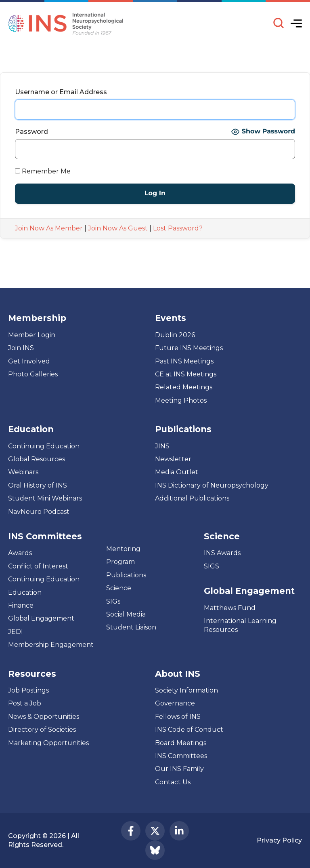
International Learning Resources (240, 625)
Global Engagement (41, 618)
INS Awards (222, 553)
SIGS (212, 566)
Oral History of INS (38, 485)
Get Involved (29, 361)
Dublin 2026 (175, 335)
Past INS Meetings (184, 361)
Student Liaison (131, 627)
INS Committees (45, 536)
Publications (126, 575)
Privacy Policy (279, 840)
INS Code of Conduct (189, 730)
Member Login (32, 335)
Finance (21, 605)
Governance (175, 703)
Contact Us (173, 782)
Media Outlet (177, 472)
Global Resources (37, 459)
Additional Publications (192, 498)
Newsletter (173, 459)
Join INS (21, 348)
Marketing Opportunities (48, 743)
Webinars (23, 472)
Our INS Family (179, 769)
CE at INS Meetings (186, 374)
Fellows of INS (178, 717)
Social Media (126, 614)
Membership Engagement (51, 645)
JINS (162, 446)
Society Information (186, 690)
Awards (20, 553)
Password (31, 132)
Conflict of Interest (38, 566)
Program (120, 562)
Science (119, 588)
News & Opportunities (44, 717)
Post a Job (25, 703)
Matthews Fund (230, 608)
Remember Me (43, 171)
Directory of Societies (42, 730)
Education (25, 592)
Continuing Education (44, 446)
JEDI (16, 632)
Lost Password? (178, 228)
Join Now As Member (49, 228)
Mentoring (123, 549)
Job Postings (28, 690)
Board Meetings (181, 743)
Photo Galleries (33, 374)
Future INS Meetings (189, 348)
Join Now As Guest (118, 228)
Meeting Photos (181, 400)
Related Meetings (184, 387)
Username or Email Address (61, 92)
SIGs (113, 601)
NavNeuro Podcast (39, 512)
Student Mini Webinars (45, 498)
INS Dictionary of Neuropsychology (212, 485)
